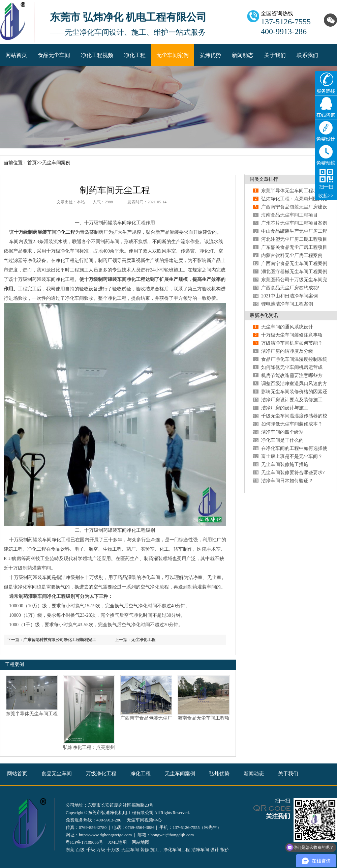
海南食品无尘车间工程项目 (289, 215)
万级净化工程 (101, 774)
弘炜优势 (210, 55)
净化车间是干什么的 (282, 440)
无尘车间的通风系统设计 (287, 327)
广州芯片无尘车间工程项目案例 (294, 223)
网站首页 (16, 55)
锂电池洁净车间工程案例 (287, 304)
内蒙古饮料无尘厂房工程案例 (292, 255)
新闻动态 (243, 55)
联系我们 (307, 55)
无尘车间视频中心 (144, 820)
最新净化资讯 (264, 315)
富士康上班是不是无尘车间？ (292, 456)
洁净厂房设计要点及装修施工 (292, 400)
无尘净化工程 (143, 640)
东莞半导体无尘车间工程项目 (292, 191)
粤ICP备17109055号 (84, 842)
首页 (32, 163)
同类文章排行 (264, 179)
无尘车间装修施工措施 (285, 465)
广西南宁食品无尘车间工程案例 (294, 264)
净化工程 (135, 55)
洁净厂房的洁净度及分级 (287, 351)
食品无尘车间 (54, 55)
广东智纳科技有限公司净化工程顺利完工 (60, 640)
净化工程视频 (97, 55)
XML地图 (117, 842)
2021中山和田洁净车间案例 (289, 296)
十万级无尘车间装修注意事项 (292, 335)
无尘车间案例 (173, 55)
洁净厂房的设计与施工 (285, 408)
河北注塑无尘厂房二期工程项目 (294, 239)
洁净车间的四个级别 (282, 432)
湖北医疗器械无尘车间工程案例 (294, 272)
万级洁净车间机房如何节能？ (292, 343)
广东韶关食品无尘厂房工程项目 (294, 247)
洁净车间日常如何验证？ (287, 481)
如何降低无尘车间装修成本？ (292, 424)
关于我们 (275, 55)
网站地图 (141, 842)
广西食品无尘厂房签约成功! (290, 288)
